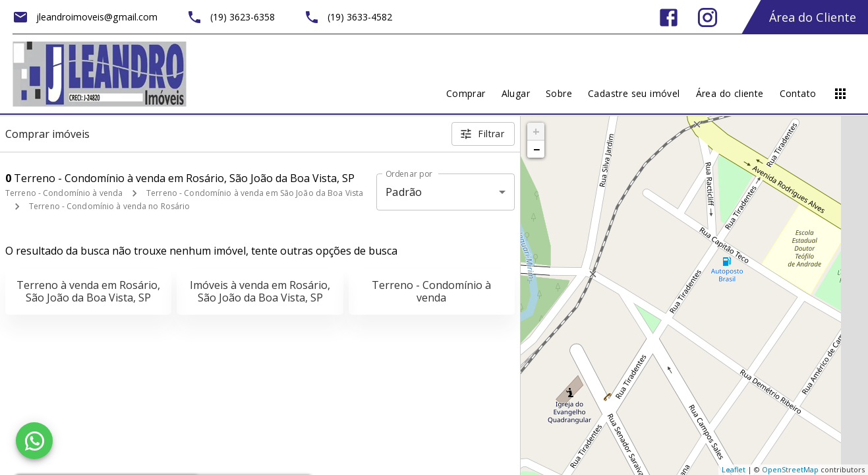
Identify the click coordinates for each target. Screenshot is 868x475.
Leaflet (734, 469)
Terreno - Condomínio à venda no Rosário (109, 206)
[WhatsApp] (34, 441)
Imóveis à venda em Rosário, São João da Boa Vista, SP (260, 291)
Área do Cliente (813, 17)
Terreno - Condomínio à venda (64, 193)
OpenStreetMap (790, 469)
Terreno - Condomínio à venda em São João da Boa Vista (255, 193)
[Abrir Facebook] (669, 17)
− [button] (536, 149)
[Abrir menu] (840, 94)
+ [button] (536, 131)
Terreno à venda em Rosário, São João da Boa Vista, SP (88, 291)
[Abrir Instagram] (708, 17)
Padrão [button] (404, 192)
